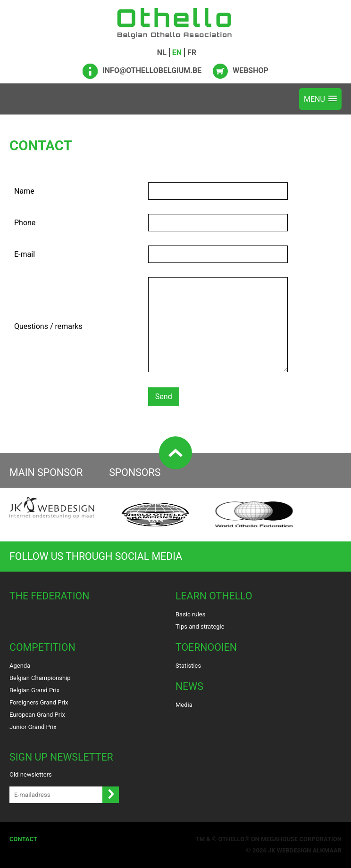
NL (162, 53)
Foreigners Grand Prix (39, 702)
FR (192, 53)
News (189, 686)
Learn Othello (214, 596)
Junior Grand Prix (33, 727)
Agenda (20, 666)
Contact (23, 839)
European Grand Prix (37, 715)
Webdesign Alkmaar (309, 850)
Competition (42, 647)
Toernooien (206, 647)
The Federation (50, 596)
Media (184, 705)
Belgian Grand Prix (34, 690)
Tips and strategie (200, 626)
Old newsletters (31, 774)
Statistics (188, 666)
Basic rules (190, 614)
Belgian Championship (40, 678)
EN (177, 53)
